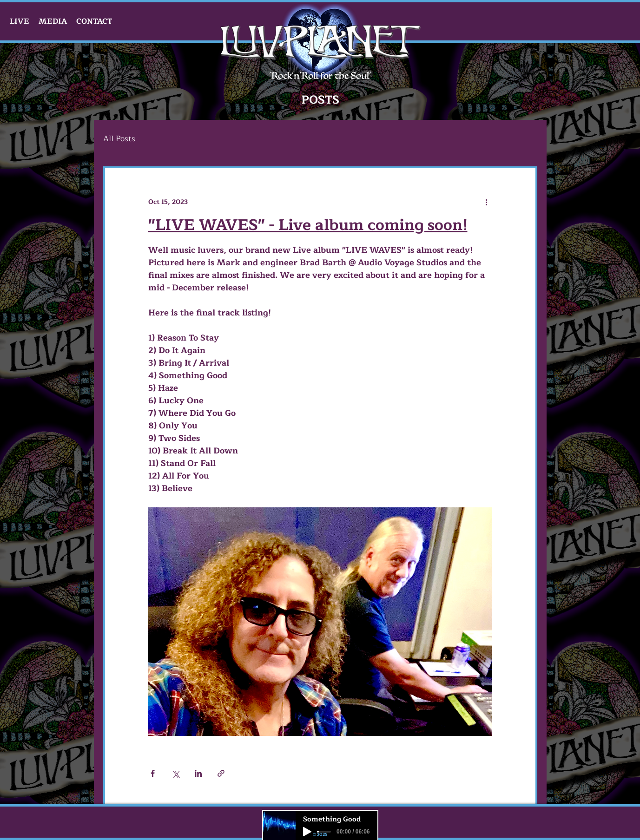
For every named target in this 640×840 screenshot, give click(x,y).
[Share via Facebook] (153, 773)
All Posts (119, 139)
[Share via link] (221, 773)
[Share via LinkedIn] (198, 773)
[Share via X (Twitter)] (175, 773)
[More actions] (487, 202)
